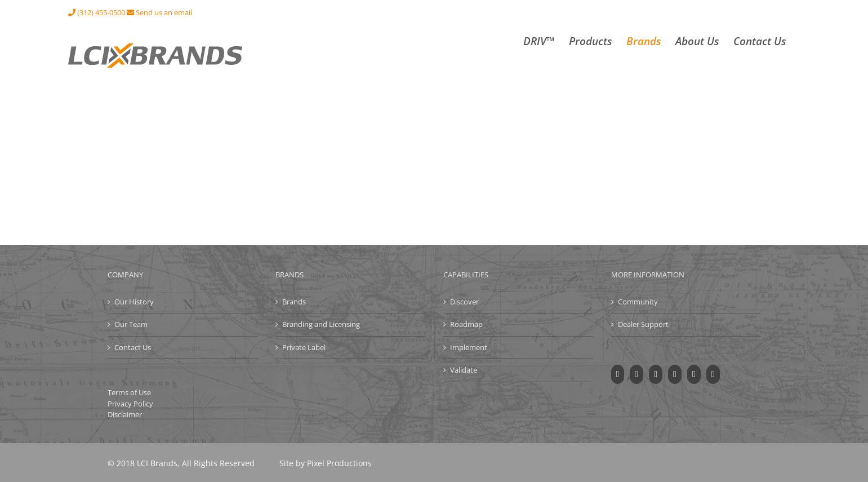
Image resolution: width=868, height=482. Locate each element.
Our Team (131, 324)
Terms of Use (129, 392)
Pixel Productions (339, 463)
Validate (464, 370)
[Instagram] (675, 374)
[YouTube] (656, 374)
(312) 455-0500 (97, 12)
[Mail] (713, 374)
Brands (294, 302)
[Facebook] (618, 374)
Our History (134, 302)
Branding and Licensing (321, 324)
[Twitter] (636, 374)
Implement (469, 347)
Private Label (304, 347)
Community (638, 302)
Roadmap (466, 324)
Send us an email (159, 12)
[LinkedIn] (694, 374)
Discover (464, 302)
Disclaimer (125, 414)
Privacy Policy (130, 404)
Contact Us (133, 347)
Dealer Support (643, 324)
